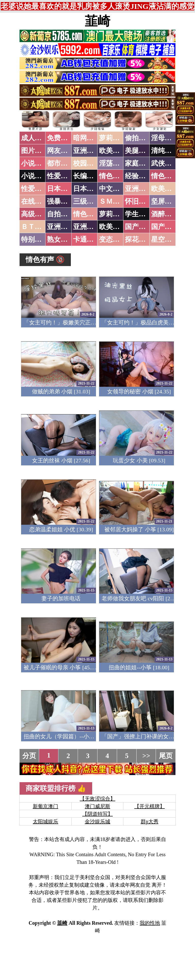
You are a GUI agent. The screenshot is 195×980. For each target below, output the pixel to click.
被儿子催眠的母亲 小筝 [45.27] (61, 667)
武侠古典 (165, 163)
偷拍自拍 (139, 138)
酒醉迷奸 (165, 214)
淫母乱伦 (165, 138)
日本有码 (87, 189)
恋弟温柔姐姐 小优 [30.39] (61, 529)
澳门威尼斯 (97, 806)
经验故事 (139, 176)
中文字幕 (113, 189)
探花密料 (139, 239)
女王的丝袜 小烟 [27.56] (61, 460)
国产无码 (139, 227)
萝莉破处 (113, 138)
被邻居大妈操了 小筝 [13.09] (139, 529)
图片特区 (35, 151)
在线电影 (35, 201)
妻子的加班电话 (61, 598)
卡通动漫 (87, 239)
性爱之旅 (35, 189)
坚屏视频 (165, 201)
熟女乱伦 (61, 239)
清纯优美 (165, 151)
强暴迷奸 (61, 201)
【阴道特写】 (97, 814)
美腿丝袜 (139, 151)
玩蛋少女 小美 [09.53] (139, 460)
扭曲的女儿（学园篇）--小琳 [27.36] (68, 736)
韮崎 (97, 21)
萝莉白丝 (113, 214)
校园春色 (87, 163)
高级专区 (35, 214)
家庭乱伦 (139, 163)
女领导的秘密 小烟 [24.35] (139, 391)
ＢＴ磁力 (35, 227)
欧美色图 (113, 151)
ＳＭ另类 (113, 201)
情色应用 (165, 176)
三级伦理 (87, 201)
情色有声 (87, 214)
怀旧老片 (139, 201)
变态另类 (113, 239)
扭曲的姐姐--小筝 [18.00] (139, 667)
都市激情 (61, 163)
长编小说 (87, 176)
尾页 (166, 756)
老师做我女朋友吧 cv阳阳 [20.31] (142, 598)
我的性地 (150, 923)
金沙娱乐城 (97, 821)
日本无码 (61, 189)
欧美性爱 (165, 189)
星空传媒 (165, 239)
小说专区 (35, 176)
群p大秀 (150, 821)
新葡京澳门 (45, 806)
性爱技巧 (61, 176)
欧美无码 (113, 227)
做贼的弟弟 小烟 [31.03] (61, 391)
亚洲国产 (139, 189)
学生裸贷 (139, 214)
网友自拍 (61, 151)
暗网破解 (87, 138)
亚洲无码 (61, 227)
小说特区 (35, 163)
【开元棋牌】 (150, 806)
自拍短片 (61, 214)
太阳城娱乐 (45, 821)
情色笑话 (113, 176)
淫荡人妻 (113, 163)
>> (146, 756)
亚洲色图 (87, 151)
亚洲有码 (87, 227)
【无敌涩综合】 (97, 799)
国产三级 (165, 227)
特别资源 (35, 239)
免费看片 (61, 138)
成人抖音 (35, 138)
